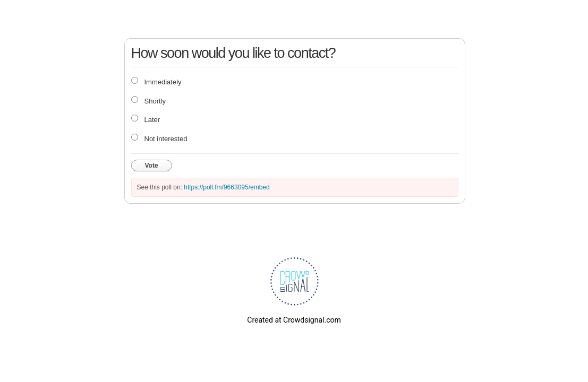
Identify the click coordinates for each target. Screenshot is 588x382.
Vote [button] (152, 166)
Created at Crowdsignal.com (294, 320)
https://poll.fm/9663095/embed (227, 187)
